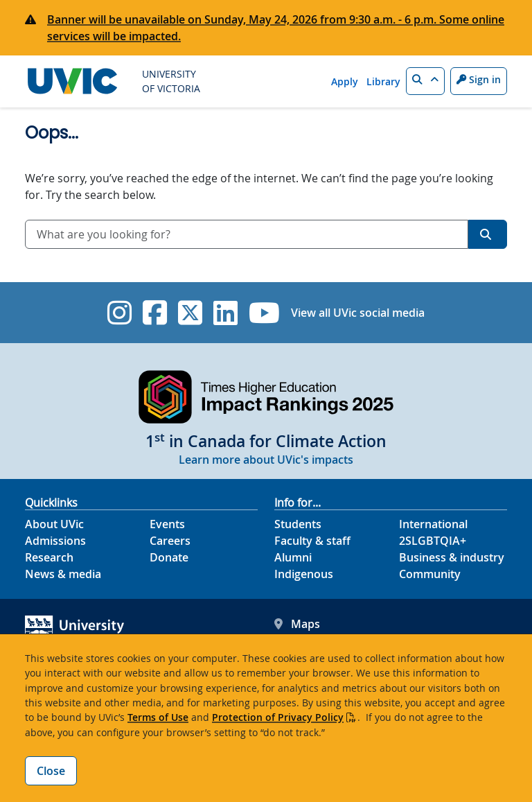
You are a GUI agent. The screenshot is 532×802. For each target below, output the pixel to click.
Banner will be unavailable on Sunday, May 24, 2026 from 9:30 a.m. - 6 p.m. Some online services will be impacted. (276, 28)
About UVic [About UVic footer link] (54, 524)
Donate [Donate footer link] (169, 557)
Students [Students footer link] (298, 524)
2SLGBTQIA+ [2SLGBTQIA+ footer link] (433, 541)
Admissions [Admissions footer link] (55, 541)
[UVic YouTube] (264, 313)
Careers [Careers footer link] (170, 541)
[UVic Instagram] (119, 313)
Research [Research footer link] (49, 557)
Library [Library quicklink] (383, 81)
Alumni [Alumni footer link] (293, 557)
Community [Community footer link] (430, 574)
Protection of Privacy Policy (278, 717)
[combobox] (247, 234)
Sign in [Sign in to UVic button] (479, 79)
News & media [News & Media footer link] (63, 574)
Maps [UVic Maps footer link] (297, 624)
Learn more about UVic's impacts (266, 460)
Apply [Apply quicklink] (345, 81)
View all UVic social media (358, 313)
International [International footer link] (433, 524)
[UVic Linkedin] (225, 313)
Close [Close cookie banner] (51, 771)
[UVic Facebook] (155, 313)
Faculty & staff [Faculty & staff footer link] (312, 541)
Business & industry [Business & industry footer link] (452, 557)
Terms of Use (158, 717)
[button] (425, 81)
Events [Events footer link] (167, 524)
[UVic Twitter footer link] (190, 313)
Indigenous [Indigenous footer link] (304, 574)
